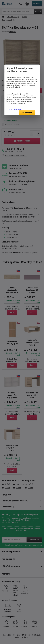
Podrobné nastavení (16, 109)
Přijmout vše (27, 113)
